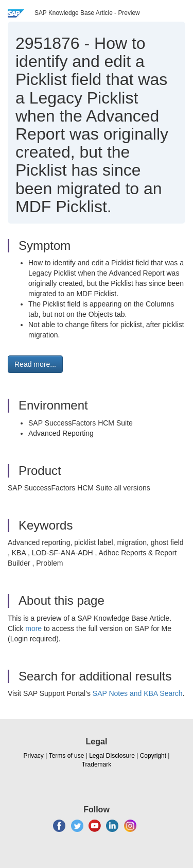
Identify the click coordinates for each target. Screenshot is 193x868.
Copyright (153, 756)
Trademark (97, 764)
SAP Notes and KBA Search (138, 693)
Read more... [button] (35, 364)
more (33, 628)
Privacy (34, 756)
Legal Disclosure (112, 756)
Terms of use (67, 756)
